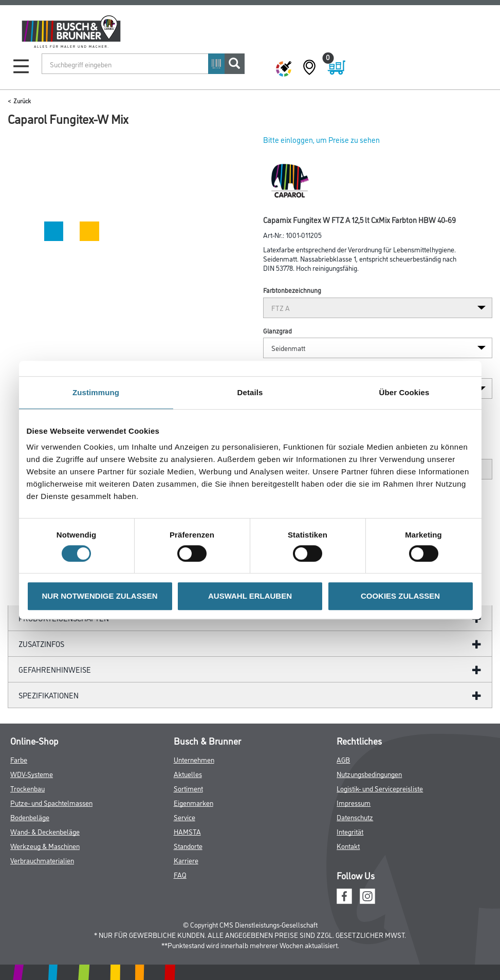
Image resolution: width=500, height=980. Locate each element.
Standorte (188, 846)
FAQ (180, 874)
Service (184, 817)
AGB (343, 759)
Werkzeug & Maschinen (45, 846)
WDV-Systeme (32, 774)
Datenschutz (355, 817)
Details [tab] (250, 392)
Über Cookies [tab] (404, 392)
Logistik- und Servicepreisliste (380, 788)
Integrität (350, 831)
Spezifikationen (49, 695)
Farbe (19, 759)
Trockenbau (27, 788)
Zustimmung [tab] (96, 392)
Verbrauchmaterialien (42, 860)
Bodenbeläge (30, 817)
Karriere (186, 860)
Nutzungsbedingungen (369, 774)
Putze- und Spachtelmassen (51, 802)
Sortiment (188, 788)
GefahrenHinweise (55, 669)
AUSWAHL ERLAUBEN (250, 596)
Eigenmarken (193, 802)
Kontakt (348, 846)
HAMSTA (187, 831)
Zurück (22, 100)
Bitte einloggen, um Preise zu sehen (321, 140)
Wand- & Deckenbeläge (45, 831)
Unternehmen (194, 759)
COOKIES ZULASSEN (400, 596)
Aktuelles (188, 774)
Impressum (354, 802)
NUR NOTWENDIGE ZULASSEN (100, 596)
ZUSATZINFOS (41, 644)
